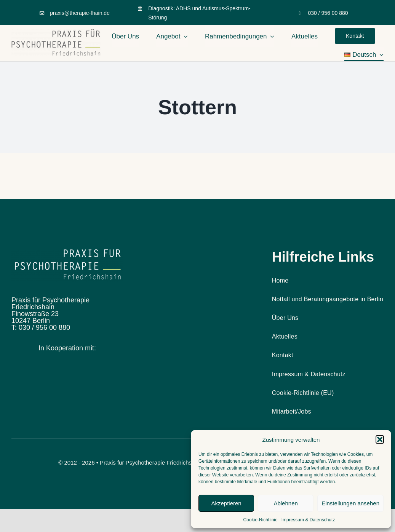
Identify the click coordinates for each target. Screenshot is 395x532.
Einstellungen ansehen (350, 503)
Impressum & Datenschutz (308, 520)
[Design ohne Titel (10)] (67, 252)
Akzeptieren (226, 503)
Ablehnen (285, 503)
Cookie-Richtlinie (261, 520)
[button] (380, 439)
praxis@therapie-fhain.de (80, 13)
